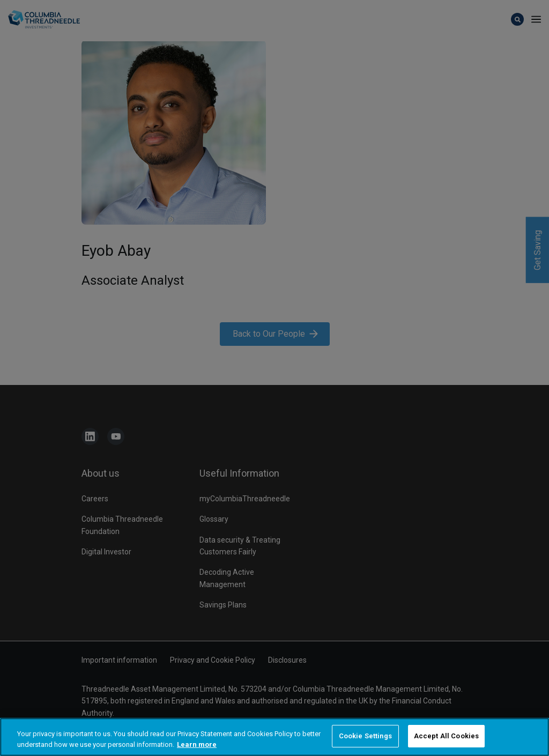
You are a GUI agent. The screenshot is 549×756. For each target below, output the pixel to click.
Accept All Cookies (446, 737)
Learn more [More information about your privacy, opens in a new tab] (197, 746)
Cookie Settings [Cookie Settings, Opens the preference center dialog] (365, 737)
